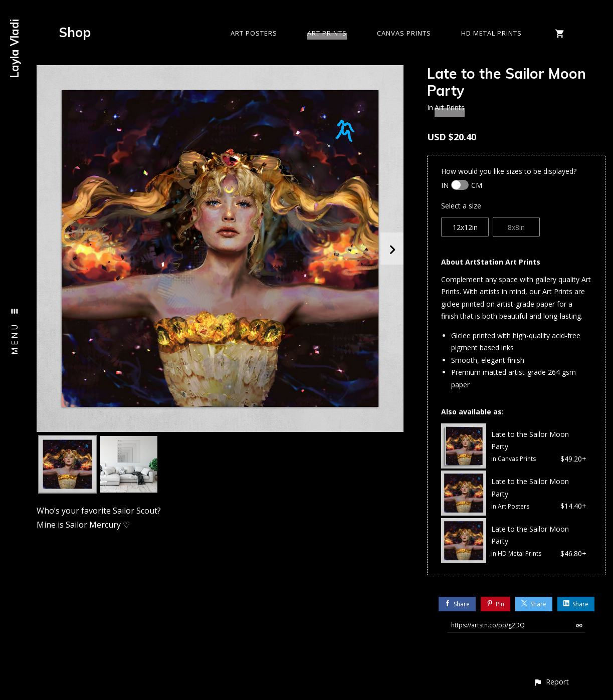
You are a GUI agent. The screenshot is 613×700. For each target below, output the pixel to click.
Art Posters (254, 33)
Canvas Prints (404, 33)
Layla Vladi (15, 49)
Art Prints (327, 33)
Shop (75, 32)
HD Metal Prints (491, 33)
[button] (551, 682)
